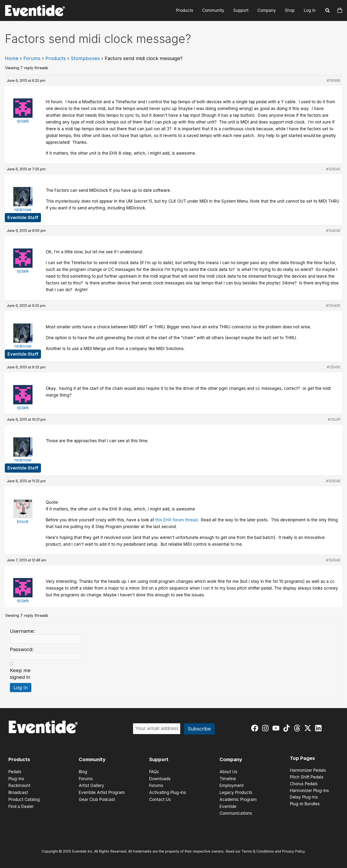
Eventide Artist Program (102, 792)
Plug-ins (16, 778)
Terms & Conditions (258, 850)
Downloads (160, 778)
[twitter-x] (309, 728)
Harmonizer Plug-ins (309, 791)
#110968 (334, 80)
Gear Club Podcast (97, 799)
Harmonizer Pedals (308, 771)
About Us (228, 772)
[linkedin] (319, 728)
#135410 (334, 367)
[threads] (298, 728)
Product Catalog (24, 799)
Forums (32, 58)
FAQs (154, 772)
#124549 (333, 560)
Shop (290, 10)
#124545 (333, 169)
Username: (22, 631)
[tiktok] (288, 728)
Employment (232, 785)
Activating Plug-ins (168, 792)
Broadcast (18, 792)
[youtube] (277, 728)
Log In (310, 10)
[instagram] (266, 728)
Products (188, 10)
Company (268, 10)
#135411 (334, 419)
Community (216, 10)
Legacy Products (236, 792)
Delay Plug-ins (304, 798)
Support (243, 10)
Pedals (15, 772)
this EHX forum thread (176, 520)
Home (12, 58)
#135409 (333, 306)
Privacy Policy (293, 850)
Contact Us (160, 799)
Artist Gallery (91, 785)
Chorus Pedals (304, 784)
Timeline (228, 778)
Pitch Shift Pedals (307, 777)
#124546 (333, 231)
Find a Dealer (21, 806)
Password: (22, 649)
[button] (328, 11)
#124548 (333, 481)
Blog (83, 772)
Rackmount (19, 785)
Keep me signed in (20, 674)
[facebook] (256, 728)
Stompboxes (85, 58)
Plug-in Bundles (305, 804)
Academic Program (238, 799)
